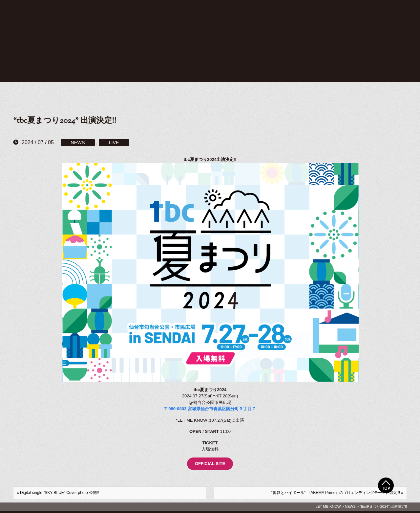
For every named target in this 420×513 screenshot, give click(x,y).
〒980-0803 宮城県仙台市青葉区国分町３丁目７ (210, 409)
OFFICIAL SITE (210, 464)
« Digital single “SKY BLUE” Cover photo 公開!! (58, 493)
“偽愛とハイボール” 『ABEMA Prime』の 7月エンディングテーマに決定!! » (337, 493)
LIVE (114, 143)
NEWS (78, 143)
